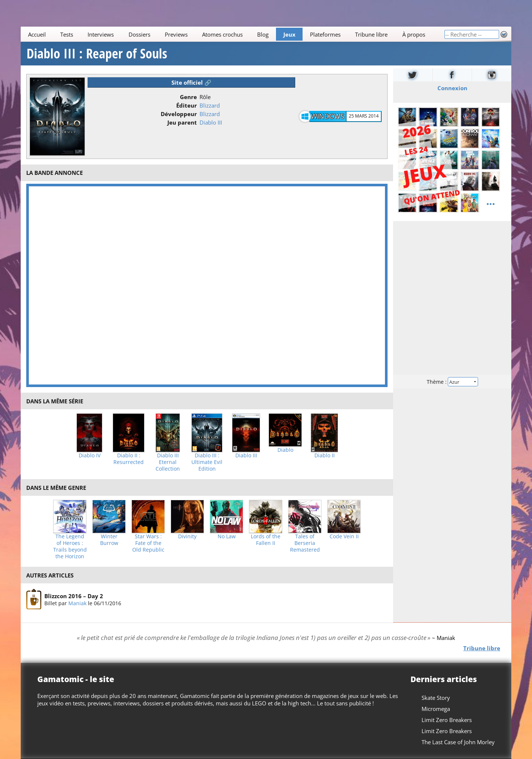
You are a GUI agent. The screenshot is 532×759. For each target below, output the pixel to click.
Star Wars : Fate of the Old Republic (148, 543)
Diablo (285, 450)
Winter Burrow (109, 540)
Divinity (187, 536)
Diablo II (325, 455)
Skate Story (436, 698)
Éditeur (187, 105)
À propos (414, 34)
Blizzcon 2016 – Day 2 (74, 596)
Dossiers (139, 34)
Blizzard (210, 105)
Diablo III (211, 122)
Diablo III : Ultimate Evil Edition (207, 462)
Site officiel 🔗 (191, 82)
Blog (263, 34)
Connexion (452, 88)
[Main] (232, 34)
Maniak (77, 603)
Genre (188, 97)
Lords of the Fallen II (266, 540)
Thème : (452, 382)
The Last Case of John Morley (458, 742)
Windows (328, 116)
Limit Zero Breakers (447, 720)
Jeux (289, 34)
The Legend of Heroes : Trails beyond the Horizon (70, 546)
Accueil (37, 34)
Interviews (101, 34)
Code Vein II (344, 536)
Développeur (179, 114)
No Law (227, 536)
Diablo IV (90, 455)
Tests (67, 34)
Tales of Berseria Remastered (305, 543)
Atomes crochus (222, 34)
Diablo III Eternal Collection (168, 462)
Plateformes (325, 34)
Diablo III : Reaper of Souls (97, 54)
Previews (176, 34)
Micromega (436, 709)
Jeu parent (182, 122)
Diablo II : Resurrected (129, 459)
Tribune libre (371, 34)
